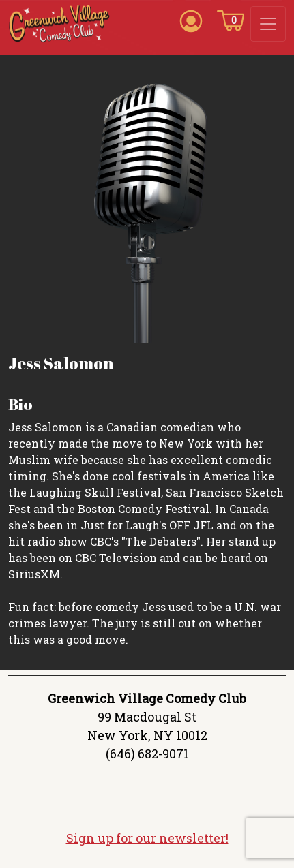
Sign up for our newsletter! (147, 838)
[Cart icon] (231, 20)
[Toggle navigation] (268, 24)
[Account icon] (191, 20)
